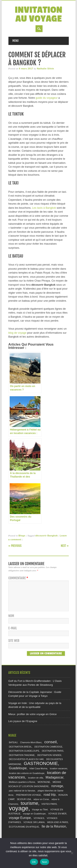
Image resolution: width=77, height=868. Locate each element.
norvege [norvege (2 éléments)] (57, 786)
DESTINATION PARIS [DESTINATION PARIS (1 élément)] (53, 751)
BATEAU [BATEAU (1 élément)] (13, 742)
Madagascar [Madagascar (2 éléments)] (54, 777)
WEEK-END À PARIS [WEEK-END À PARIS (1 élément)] (58, 822)
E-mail (13, 628)
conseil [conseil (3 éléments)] (51, 742)
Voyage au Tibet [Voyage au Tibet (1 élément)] (40, 810)
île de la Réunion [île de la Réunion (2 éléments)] (54, 826)
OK (34, 862)
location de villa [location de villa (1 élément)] (36, 778)
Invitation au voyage (38, 14)
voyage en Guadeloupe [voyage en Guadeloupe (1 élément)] (34, 814)
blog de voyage (17, 333)
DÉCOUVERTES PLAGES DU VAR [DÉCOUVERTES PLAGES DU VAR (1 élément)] (26, 759)
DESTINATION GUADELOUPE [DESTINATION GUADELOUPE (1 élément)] (24, 751)
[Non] (72, 853)
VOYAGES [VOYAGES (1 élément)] (39, 818)
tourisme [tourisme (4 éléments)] (29, 803)
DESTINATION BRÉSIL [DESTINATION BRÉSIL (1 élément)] (21, 747)
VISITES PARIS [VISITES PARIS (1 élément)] (49, 804)
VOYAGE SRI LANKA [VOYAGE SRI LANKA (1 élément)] (34, 822)
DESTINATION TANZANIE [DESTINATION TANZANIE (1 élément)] (22, 755)
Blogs (22, 536)
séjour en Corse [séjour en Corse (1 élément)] (41, 799)
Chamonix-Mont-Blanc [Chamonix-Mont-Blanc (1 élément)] (31, 742)
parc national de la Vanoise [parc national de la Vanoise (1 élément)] (22, 791)
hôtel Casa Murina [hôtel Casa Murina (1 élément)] (38, 768)
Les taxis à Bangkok (44, 208)
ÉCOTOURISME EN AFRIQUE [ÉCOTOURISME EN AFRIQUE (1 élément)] (24, 827)
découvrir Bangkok (47, 536)
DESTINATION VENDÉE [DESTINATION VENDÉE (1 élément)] (49, 755)
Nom (11, 616)
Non (45, 862)
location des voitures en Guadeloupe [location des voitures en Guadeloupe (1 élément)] (27, 773)
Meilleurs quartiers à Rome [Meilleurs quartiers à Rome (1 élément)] (22, 782)
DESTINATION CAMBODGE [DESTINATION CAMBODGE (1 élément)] (48, 747)
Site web (14, 641)
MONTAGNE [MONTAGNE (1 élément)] (44, 782)
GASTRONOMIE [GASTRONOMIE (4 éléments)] (41, 763)
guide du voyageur (47, 98)
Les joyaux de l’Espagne (23, 721)
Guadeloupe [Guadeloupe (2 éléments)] (18, 768)
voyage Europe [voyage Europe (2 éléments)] (20, 818)
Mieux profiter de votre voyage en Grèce (33, 714)
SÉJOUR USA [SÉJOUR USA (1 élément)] (24, 799)
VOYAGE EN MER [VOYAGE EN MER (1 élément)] (57, 814)
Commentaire (19, 578)
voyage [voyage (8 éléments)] (19, 808)
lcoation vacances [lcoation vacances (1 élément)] (59, 768)
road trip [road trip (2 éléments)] (50, 795)
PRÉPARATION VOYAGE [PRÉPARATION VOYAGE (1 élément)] (29, 795)
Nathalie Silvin (45, 69)
